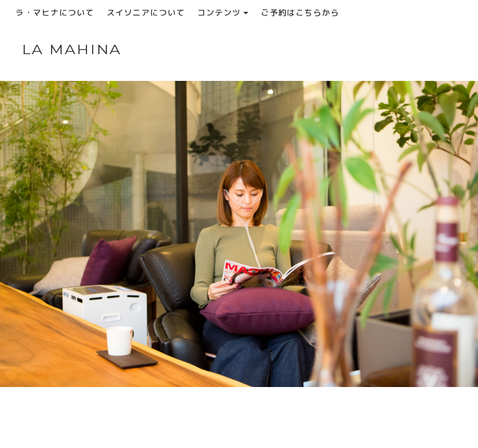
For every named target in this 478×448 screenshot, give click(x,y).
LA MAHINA (72, 50)
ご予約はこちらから (300, 12)
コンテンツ (223, 12)
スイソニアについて (146, 12)
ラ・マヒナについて (55, 12)
